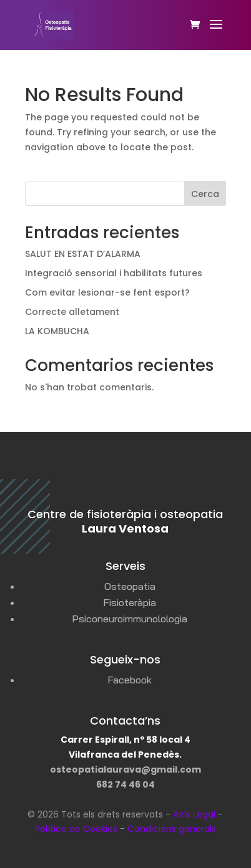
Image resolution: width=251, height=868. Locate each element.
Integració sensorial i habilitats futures (114, 273)
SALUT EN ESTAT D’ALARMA (83, 254)
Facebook (130, 680)
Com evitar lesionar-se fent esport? (107, 292)
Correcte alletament (72, 312)
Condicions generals (172, 829)
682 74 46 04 (125, 784)
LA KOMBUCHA (57, 331)
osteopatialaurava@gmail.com (125, 769)
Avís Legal (194, 814)
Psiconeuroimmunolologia (130, 619)
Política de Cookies (76, 829)
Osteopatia (130, 586)
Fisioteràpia (130, 602)
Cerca (205, 194)
